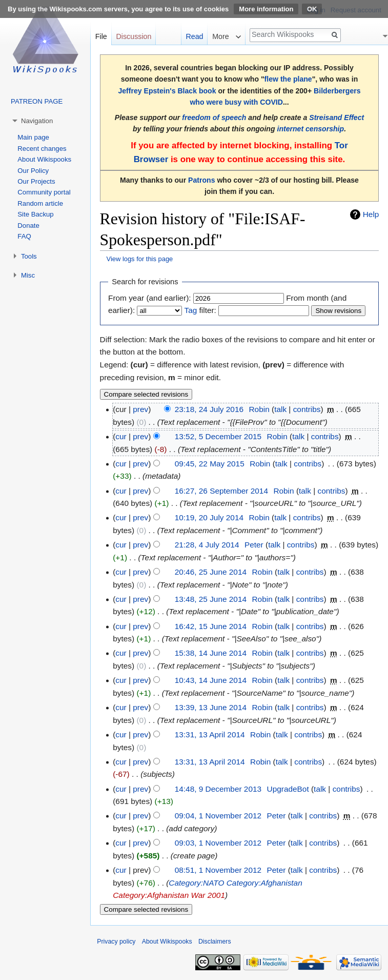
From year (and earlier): (150, 298)
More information (266, 9)
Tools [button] (29, 256)
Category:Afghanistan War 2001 (169, 895)
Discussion (134, 36)
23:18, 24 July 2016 (209, 409)
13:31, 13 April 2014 (210, 734)
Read (194, 36)
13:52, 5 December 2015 (218, 436)
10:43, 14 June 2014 (211, 680)
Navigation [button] (37, 121)
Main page (33, 137)
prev (140, 409)
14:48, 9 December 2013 (218, 789)
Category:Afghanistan (264, 883)
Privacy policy (116, 942)
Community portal (44, 192)
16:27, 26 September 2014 (221, 491)
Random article (40, 203)
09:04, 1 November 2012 (218, 816)
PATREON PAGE (37, 101)
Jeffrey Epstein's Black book (167, 91)
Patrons (201, 180)
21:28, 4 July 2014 (207, 545)
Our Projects (36, 181)
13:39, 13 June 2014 (211, 707)
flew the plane (288, 79)
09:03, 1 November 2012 (218, 843)
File (101, 36)
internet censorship (310, 129)
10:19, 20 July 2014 (209, 517)
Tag (190, 310)
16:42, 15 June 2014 (211, 626)
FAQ (24, 236)
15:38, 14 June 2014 (211, 653)
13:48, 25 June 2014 (211, 599)
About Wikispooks (44, 159)
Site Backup (35, 214)
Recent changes (42, 149)
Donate (28, 226)
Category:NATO (196, 883)
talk (280, 409)
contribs (307, 409)
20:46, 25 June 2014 (211, 572)
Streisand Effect (336, 117)
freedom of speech (214, 117)
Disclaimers (215, 942)
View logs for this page (140, 259)
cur (121, 436)
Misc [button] (28, 275)
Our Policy (33, 171)
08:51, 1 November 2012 (218, 870)
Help (371, 214)
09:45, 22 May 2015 (210, 464)
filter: (200, 310)
